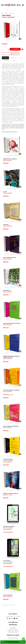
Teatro (16, 423)
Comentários (6, 61)
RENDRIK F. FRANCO (8, 495)
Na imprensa (13, 627)
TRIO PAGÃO (12, 13)
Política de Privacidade (13, 631)
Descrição (5, 58)
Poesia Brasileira (16, 156)
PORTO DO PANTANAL (8, 595)
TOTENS (5, 192)
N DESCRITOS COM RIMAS (9, 526)
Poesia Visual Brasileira (13, 592)
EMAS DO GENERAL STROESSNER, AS (11, 426)
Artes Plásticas (20, 590)
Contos (10, 387)
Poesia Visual (9, 590)
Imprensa (14, 61)
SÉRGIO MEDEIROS (8, 160)
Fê (12, 385)
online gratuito (13, 523)
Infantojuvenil (16, 320)
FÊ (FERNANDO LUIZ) (8, 395)
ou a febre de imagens (8, 460)
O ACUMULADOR (7, 561)
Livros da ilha (15, 387)
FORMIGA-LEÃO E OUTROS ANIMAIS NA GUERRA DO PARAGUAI (11, 357)
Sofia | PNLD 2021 (13, 632)
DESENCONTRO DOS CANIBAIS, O (10, 159)
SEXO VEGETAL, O (7, 290)
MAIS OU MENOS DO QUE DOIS (10, 258)
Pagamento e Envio (13, 630)
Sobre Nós (13, 629)
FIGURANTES (6, 225)
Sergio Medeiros (10, 156)
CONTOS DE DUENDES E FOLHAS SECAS (11, 390)
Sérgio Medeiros (10, 188)
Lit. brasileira (13, 353)
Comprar (15, 49)
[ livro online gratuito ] (8, 528)
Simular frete (15, 54)
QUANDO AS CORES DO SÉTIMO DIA (11, 493)
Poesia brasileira (16, 456)
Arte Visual (14, 590)
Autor (21, 58)
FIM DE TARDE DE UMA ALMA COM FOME (12, 323)
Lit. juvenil (15, 385)
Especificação (14, 58)
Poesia (5, 590)
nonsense (19, 385)
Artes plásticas (19, 521)
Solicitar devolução (13, 639)
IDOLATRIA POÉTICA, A (8, 459)
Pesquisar (6, 13)
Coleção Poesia (13, 221)
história (17, 353)
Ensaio (21, 353)
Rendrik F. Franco (10, 490)
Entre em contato (13, 638)
